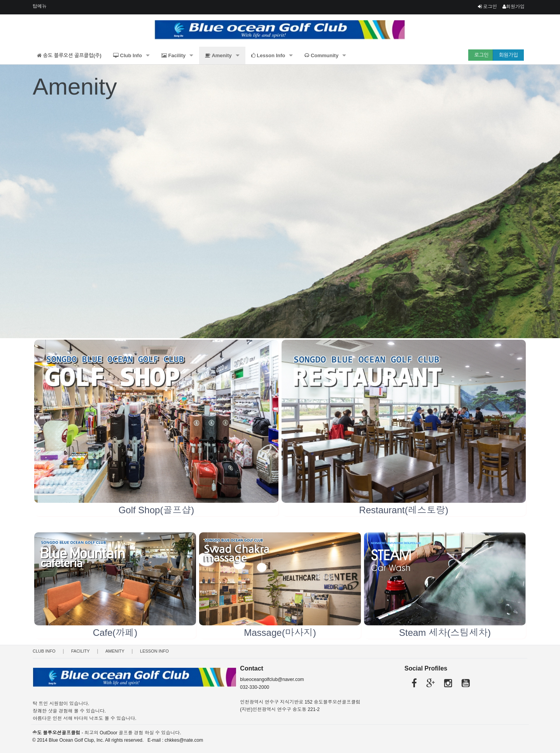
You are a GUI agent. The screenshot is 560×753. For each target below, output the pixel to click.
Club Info (128, 55)
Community (321, 55)
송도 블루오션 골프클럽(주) (69, 55)
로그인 (487, 7)
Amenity (218, 55)
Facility (173, 55)
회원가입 (514, 7)
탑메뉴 (40, 6)
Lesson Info (268, 55)
